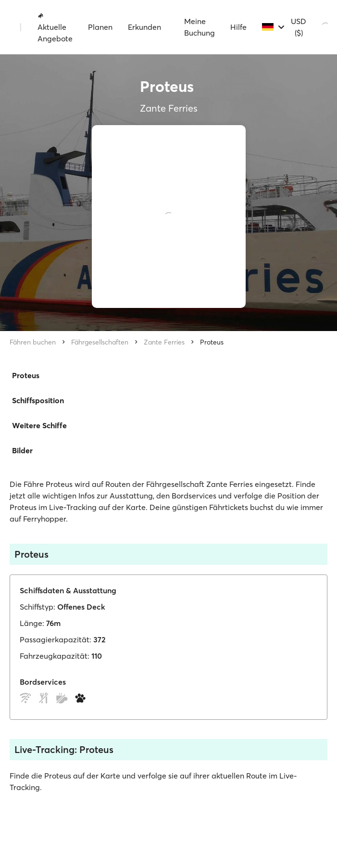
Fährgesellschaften (100, 342)
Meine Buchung (200, 27)
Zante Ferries (164, 342)
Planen (100, 27)
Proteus (212, 342)
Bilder (22, 450)
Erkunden (144, 27)
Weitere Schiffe (39, 425)
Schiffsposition (38, 400)
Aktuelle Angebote (55, 27)
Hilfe (238, 27)
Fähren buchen (33, 342)
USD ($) (299, 27)
